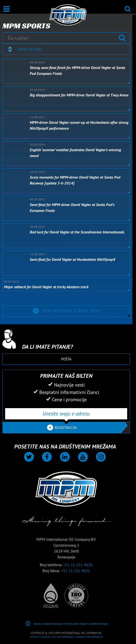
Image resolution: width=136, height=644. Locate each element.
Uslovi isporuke (63, 637)
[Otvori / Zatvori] (7, 9)
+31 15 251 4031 (75, 571)
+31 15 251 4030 (78, 565)
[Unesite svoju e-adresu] (66, 414)
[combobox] (66, 49)
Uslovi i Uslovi (40, 637)
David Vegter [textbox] (29, 49)
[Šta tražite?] (66, 38)
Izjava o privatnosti (89, 637)
